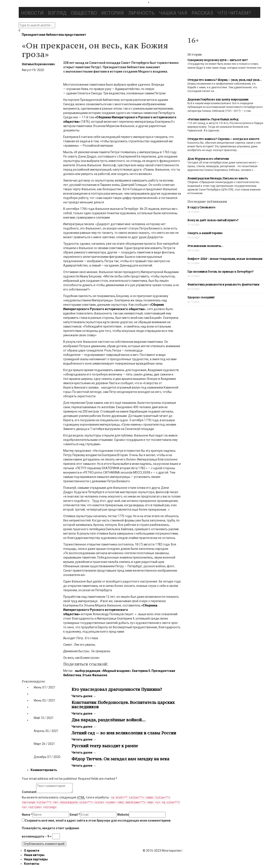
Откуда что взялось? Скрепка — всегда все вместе (223, 139)
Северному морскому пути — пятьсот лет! (218, 60)
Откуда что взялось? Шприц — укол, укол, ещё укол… (225, 80)
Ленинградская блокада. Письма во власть (218, 178)
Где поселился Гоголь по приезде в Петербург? (220, 272)
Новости (32, 13)
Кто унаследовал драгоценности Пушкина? (117, 689)
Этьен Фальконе (95, 675)
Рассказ (202, 13)
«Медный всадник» (116, 671)
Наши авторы (34, 855)
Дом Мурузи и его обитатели (208, 159)
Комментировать (44, 770)
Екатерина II (141, 671)
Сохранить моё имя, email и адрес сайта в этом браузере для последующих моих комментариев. (98, 820)
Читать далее (84, 696)
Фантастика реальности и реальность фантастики (223, 285)
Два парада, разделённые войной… (109, 720)
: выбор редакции (87, 671)
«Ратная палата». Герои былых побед (213, 119)
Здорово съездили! (201, 297)
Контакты (32, 864)
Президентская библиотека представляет (54, 35)
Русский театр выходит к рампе (105, 746)
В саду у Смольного (201, 207)
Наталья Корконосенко (38, 64)
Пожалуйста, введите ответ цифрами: (51, 828)
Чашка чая (173, 13)
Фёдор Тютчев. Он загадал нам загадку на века (120, 759)
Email (75, 815)
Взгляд (57, 13)
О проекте (32, 851)
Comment (29, 792)
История (113, 13)
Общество (84, 13)
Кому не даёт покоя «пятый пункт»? (213, 220)
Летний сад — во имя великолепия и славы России (124, 733)
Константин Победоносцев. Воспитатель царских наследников (123, 705)
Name (27, 815)
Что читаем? (234, 13)
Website (123, 815)
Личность (141, 13)
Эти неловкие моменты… (205, 246)
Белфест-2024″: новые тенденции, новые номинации (225, 259)
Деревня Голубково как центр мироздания (218, 99)
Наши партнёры (36, 859)
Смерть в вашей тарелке (205, 233)
